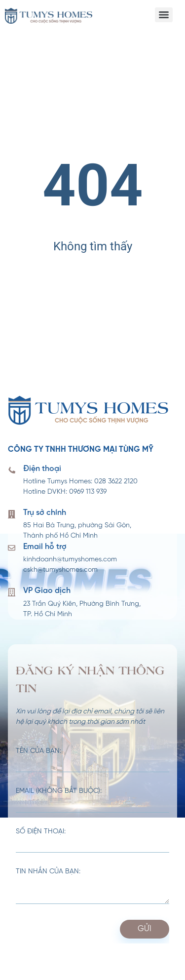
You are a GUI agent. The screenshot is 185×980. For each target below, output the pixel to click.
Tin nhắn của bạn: (92, 886)
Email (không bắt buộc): (92, 800)
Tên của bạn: (92, 760)
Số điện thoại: (92, 841)
